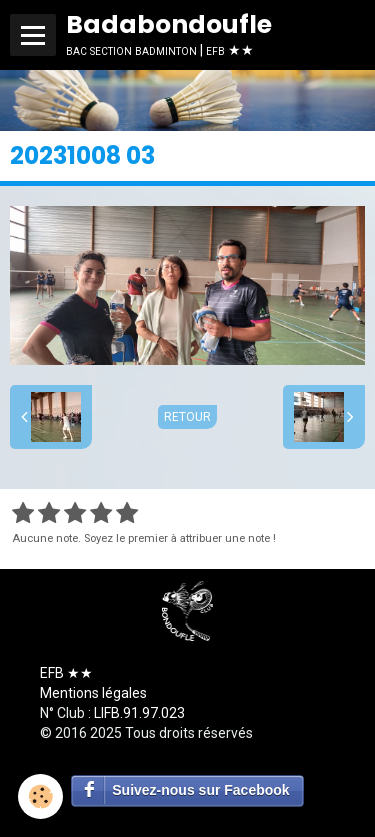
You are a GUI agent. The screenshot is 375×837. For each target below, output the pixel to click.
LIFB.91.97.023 (139, 713)
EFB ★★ (66, 673)
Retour (187, 417)
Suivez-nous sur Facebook (200, 790)
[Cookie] (40, 796)
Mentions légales (93, 693)
